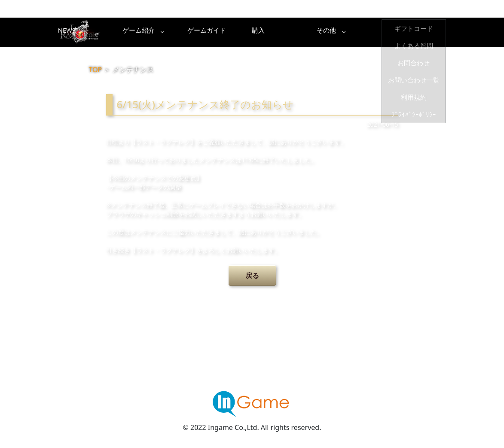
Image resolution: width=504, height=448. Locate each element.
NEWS (147, 32)
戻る (252, 275)
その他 (422, 32)
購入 (353, 32)
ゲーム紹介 (216, 32)
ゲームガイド (284, 32)
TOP (96, 70)
